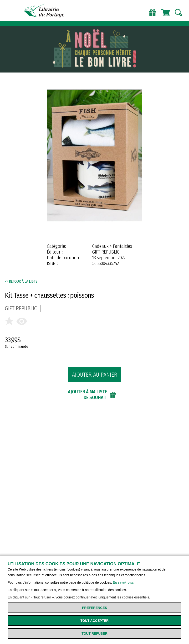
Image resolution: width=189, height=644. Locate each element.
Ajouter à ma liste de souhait (87, 395)
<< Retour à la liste (21, 281)
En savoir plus (123, 582)
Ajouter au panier (95, 375)
